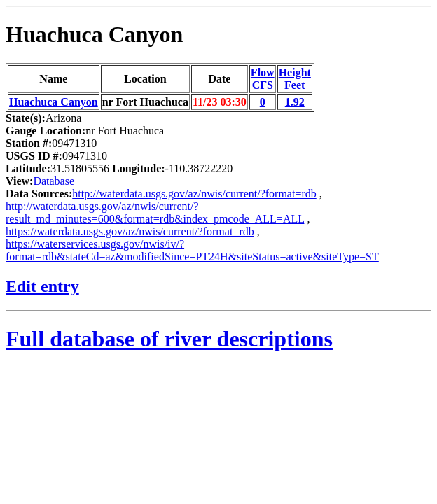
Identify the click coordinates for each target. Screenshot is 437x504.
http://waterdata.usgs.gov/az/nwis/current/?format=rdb (194, 194)
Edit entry (42, 286)
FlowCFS (263, 79)
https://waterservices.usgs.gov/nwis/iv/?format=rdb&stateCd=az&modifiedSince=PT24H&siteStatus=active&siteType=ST (192, 250)
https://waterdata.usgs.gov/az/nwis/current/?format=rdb (130, 231)
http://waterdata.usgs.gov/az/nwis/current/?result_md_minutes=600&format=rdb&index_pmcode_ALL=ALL (155, 212)
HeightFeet (295, 79)
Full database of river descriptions (169, 339)
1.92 (295, 102)
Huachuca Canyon (94, 34)
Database (54, 181)
